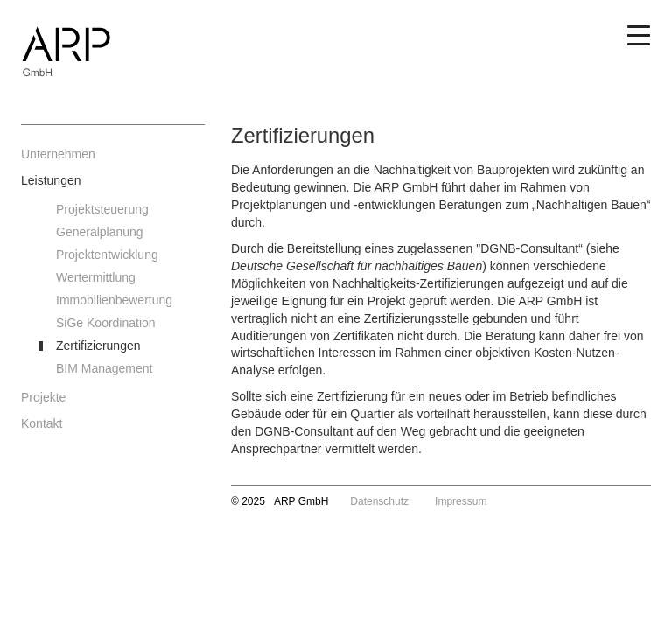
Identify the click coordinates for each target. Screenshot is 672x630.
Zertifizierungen (98, 346)
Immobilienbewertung (114, 300)
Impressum (461, 501)
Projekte (43, 397)
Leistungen (51, 180)
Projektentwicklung (107, 255)
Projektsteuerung (102, 209)
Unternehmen (58, 154)
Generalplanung (100, 232)
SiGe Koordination (106, 323)
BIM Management (105, 368)
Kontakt (42, 423)
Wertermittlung (96, 277)
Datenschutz (379, 501)
